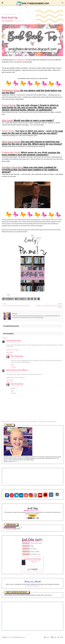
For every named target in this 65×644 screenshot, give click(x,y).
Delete (11, 352)
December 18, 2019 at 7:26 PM (13, 372)
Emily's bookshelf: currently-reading (32, 559)
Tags (7, 14)
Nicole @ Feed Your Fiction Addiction (17, 370)
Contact (60, 637)
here (17, 461)
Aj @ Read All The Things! (14, 341)
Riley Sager (35, 562)
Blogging (23, 637)
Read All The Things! (14, 350)
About (53, 637)
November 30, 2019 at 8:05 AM (13, 342)
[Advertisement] (32, 616)
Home (3, 14)
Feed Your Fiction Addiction (18, 378)
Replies (9, 355)
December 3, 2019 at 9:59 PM (17, 358)
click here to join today (33, 586)
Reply (8, 352)
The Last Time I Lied (34, 561)
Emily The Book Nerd (7, 21)
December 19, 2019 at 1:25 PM (17, 386)
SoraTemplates (10, 637)
